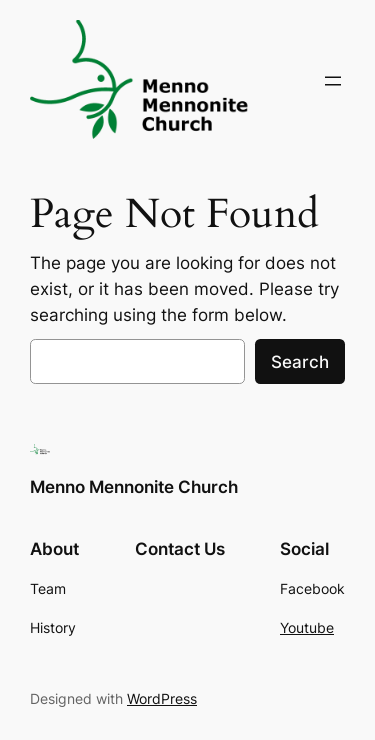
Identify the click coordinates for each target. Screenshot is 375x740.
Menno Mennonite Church (134, 487)
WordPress (162, 698)
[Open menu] (333, 81)
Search (300, 362)
